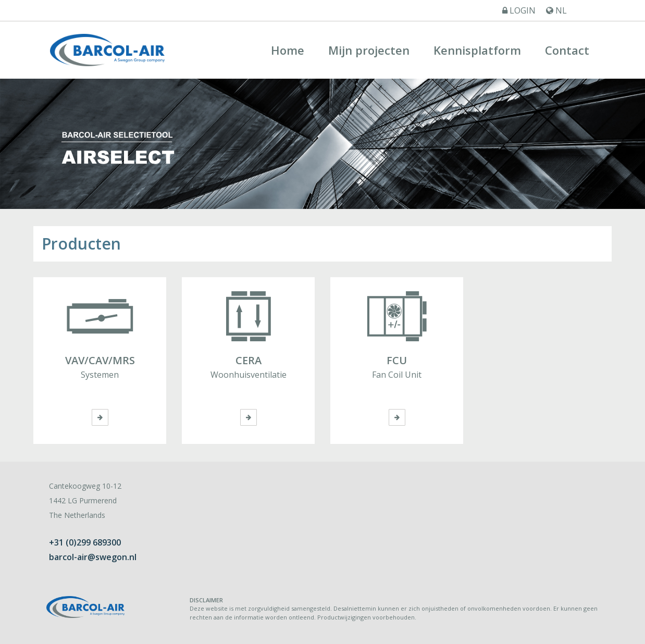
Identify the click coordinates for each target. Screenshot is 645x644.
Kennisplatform (477, 50)
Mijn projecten (369, 50)
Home (288, 50)
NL (556, 10)
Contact (567, 50)
